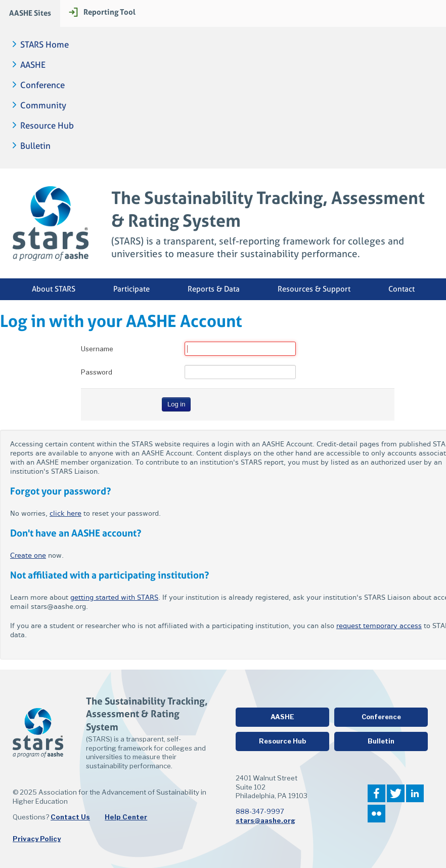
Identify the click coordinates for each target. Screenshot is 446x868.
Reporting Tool (109, 12)
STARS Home (44, 45)
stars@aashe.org (265, 820)
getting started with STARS (114, 597)
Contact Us (70, 817)
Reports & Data (214, 289)
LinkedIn (415, 793)
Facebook (376, 793)
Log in (176, 404)
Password (97, 372)
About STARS (54, 289)
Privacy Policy (37, 839)
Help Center (126, 817)
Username (97, 349)
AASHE (33, 65)
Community (43, 106)
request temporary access (379, 626)
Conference (42, 85)
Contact (402, 289)
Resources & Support (314, 289)
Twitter (396, 793)
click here (65, 513)
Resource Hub (47, 126)
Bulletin (35, 146)
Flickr (376, 814)
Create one (28, 555)
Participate (131, 289)
